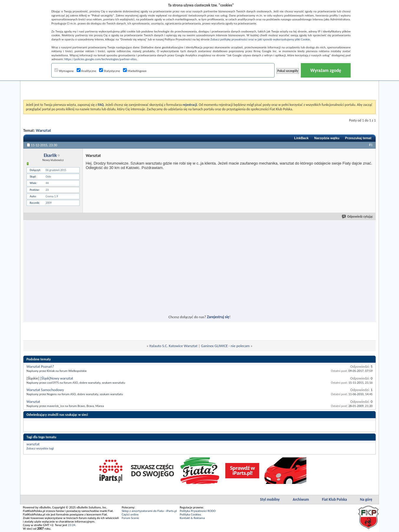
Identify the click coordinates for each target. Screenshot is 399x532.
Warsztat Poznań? (40, 366)
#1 (371, 145)
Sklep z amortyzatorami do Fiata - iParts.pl (149, 511)
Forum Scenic (131, 518)
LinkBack (302, 138)
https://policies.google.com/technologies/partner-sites (100, 59)
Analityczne (87, 71)
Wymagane (64, 71)
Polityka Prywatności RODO (198, 511)
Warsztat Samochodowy (45, 390)
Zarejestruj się (218, 317)
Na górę (366, 499)
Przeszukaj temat (358, 138)
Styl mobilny (270, 499)
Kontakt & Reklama (192, 518)
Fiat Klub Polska (335, 499)
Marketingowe (135, 71)
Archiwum (301, 499)
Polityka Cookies (191, 514)
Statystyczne (110, 71)
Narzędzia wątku (327, 138)
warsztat (33, 444)
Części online (130, 514)
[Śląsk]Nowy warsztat (57, 378)
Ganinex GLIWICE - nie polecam (225, 346)
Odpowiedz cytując (358, 217)
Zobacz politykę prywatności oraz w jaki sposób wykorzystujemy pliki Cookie (260, 39)
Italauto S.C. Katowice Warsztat (173, 346)
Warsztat (43, 130)
